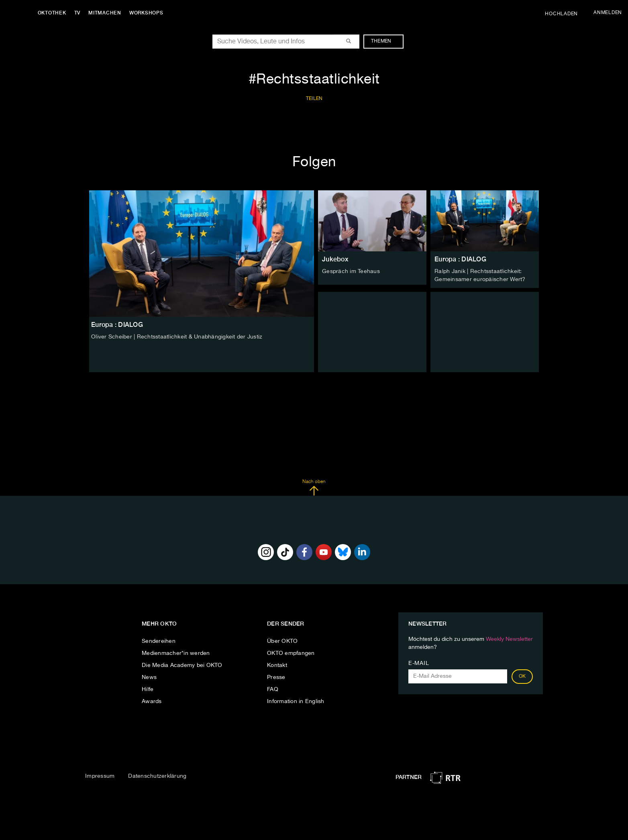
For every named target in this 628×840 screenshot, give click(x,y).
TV (78, 13)
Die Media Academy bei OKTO (182, 665)
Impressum (100, 776)
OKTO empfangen (291, 653)
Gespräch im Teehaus (351, 271)
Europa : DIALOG (460, 259)
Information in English (296, 701)
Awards (152, 701)
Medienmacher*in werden (176, 653)
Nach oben (314, 487)
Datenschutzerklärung (157, 776)
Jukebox (335, 259)
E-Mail (419, 663)
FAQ (273, 689)
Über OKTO (282, 641)
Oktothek (52, 13)
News (149, 677)
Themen (385, 41)
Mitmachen (106, 13)
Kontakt (277, 665)
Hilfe (148, 689)
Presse (276, 677)
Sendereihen (159, 641)
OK (522, 677)
